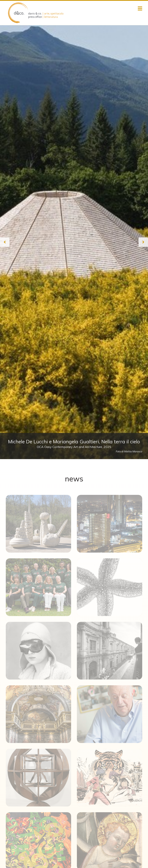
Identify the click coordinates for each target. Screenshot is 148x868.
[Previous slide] (5, 242)
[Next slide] (143, 242)
